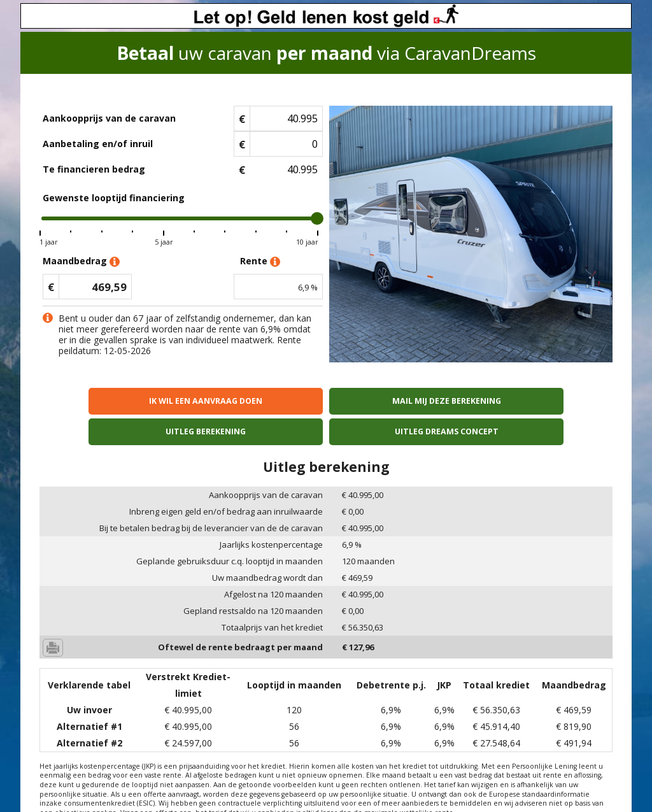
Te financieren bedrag (94, 169)
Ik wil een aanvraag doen (109, 401)
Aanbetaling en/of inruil (98, 144)
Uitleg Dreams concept (543, 401)
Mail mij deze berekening (254, 401)
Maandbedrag (81, 261)
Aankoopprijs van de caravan (109, 118)
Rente (260, 261)
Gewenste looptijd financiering (114, 198)
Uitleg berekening (398, 401)
